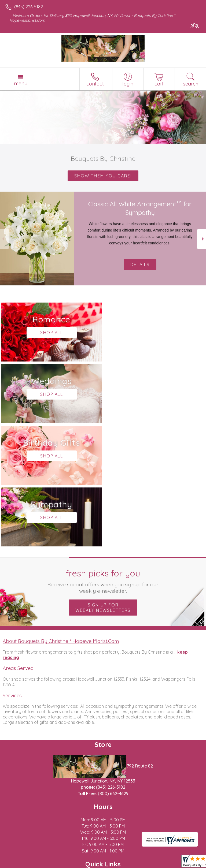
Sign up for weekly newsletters (103, 484)
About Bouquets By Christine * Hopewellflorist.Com (61, 518)
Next (202, 239)
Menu (21, 83)
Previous (4, 239)
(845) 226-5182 (29, 7)
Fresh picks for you (103, 458)
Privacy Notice (52, 864)
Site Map (79, 864)
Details (140, 265)
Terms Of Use (20, 864)
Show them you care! (103, 176)
